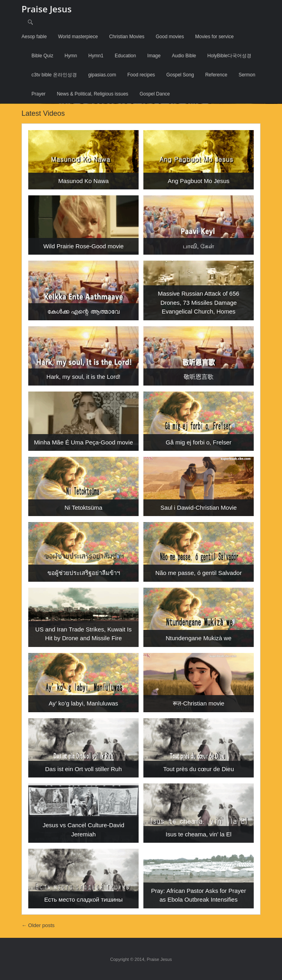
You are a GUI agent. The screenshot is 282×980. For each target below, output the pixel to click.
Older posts (38, 925)
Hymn (71, 56)
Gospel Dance (155, 94)
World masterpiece (78, 37)
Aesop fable (34, 37)
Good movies (170, 37)
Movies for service (214, 37)
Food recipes (141, 75)
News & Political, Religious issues (93, 94)
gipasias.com (102, 75)
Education (125, 56)
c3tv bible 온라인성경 (54, 75)
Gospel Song (180, 75)
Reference (216, 75)
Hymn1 (96, 56)
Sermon (247, 75)
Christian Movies (127, 37)
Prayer (38, 94)
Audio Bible (184, 56)
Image (154, 56)
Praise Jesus (47, 9)
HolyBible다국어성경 (230, 56)
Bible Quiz (42, 56)
